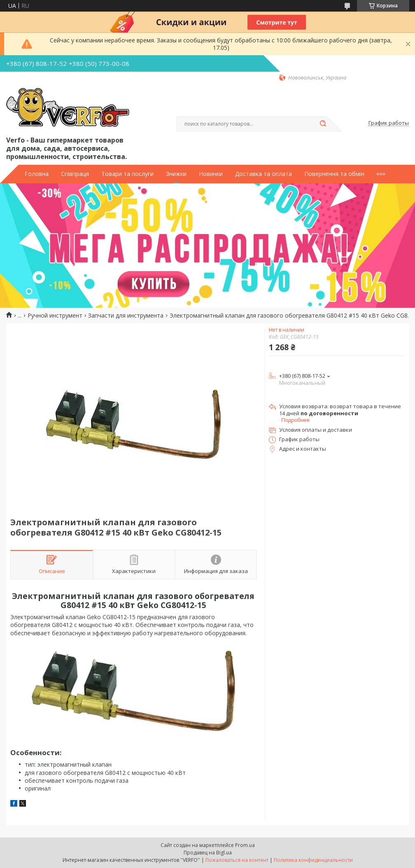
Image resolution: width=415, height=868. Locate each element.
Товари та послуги (127, 174)
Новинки (211, 174)
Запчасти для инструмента (126, 316)
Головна (37, 174)
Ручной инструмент (55, 316)
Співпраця (75, 174)
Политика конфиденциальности (313, 860)
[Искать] (323, 124)
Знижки (176, 174)
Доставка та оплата (263, 174)
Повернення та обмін (334, 174)
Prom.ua (245, 845)
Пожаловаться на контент (237, 860)
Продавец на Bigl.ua (208, 853)
